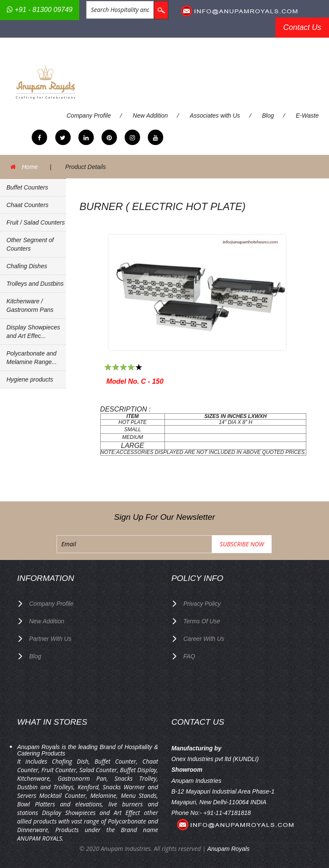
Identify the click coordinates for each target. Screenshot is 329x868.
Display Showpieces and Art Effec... (33, 332)
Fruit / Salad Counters (36, 222)
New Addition (150, 116)
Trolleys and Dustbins (35, 284)
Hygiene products (30, 379)
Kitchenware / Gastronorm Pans (30, 305)
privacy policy (202, 604)
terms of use (202, 621)
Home (30, 167)
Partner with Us (50, 639)
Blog (268, 116)
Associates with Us (215, 116)
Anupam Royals (229, 849)
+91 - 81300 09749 (40, 10)
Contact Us (302, 27)
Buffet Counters (27, 187)
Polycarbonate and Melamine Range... (32, 358)
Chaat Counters (27, 205)
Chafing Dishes (27, 266)
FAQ (189, 656)
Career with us (204, 639)
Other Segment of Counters (30, 244)
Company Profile (89, 116)
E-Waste (307, 116)
